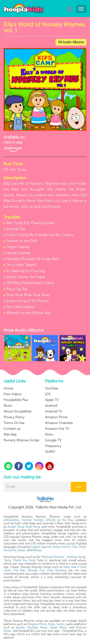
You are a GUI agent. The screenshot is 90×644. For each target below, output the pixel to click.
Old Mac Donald (25, 570)
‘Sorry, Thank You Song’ (20, 560)
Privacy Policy (14, 417)
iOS (48, 394)
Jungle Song (15, 527)
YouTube (52, 388)
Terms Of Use (14, 423)
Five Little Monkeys (53, 570)
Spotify (20, 627)
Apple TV (52, 400)
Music (8, 406)
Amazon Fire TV (57, 429)
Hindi (82, 547)
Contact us (12, 429)
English (35, 547)
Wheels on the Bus (59, 520)
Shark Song (33, 527)
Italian (22, 550)
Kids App (10, 434)
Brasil (56, 547)
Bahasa (37, 550)
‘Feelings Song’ (76, 557)
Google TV (53, 440)
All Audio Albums (71, 42)
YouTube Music (37, 627)
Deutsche (10, 550)
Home (9, 388)
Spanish (46, 547)
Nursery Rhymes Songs (21, 440)
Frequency (53, 446)
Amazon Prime (56, 417)
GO (79, 487)
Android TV (54, 411)
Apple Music (59, 627)
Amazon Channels (59, 423)
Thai (75, 547)
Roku (49, 434)
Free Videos (13, 394)
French (66, 547)
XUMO (50, 452)
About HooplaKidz (18, 411)
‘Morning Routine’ (53, 557)
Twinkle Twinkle (33, 520)
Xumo (60, 624)
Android (51, 406)
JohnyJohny (12, 520)
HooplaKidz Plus (16, 400)
